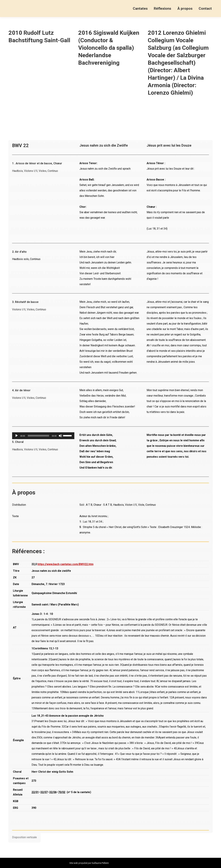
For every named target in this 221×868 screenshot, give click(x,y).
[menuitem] (140, 9)
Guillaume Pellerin (100, 863)
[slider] (39, 436)
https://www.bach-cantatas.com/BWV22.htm (65, 564)
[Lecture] (17, 436)
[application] (43, 436)
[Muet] (60, 436)
